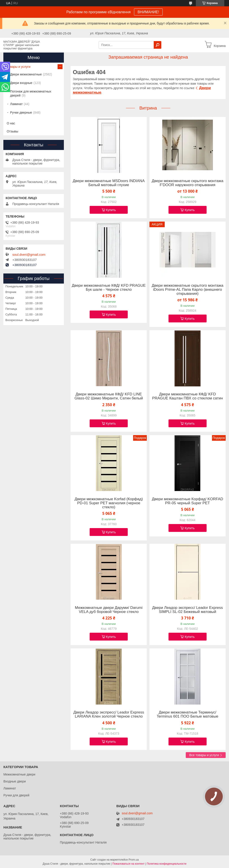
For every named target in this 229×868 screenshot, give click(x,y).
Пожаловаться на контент (129, 864)
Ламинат (16, 104)
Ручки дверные (21, 112)
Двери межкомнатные (26, 74)
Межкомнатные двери (19, 774)
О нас (11, 123)
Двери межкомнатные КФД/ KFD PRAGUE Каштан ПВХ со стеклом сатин (188, 396)
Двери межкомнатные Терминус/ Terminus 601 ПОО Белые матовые (187, 714)
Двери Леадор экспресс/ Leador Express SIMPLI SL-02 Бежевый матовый (188, 610)
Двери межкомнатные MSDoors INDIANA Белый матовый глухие (109, 183)
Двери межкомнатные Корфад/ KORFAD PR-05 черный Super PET (188, 501)
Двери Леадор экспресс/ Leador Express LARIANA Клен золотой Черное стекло (109, 714)
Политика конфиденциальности (167, 864)
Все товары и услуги (204, 755)
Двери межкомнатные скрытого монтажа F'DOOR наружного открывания (188, 183)
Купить (111, 210)
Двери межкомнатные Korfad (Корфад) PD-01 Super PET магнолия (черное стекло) (109, 503)
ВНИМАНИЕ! (148, 12)
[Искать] (158, 45)
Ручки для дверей (16, 795)
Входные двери (15, 781)
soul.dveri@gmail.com (29, 255)
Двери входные (21, 83)
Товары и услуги (19, 67)
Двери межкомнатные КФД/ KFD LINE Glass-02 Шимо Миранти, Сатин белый (109, 396)
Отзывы (12, 131)
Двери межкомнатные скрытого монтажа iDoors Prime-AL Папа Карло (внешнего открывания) (188, 290)
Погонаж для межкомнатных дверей (31, 93)
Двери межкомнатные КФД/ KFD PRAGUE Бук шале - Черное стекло (109, 288)
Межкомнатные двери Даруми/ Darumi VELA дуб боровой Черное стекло (109, 610)
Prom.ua (134, 860)
